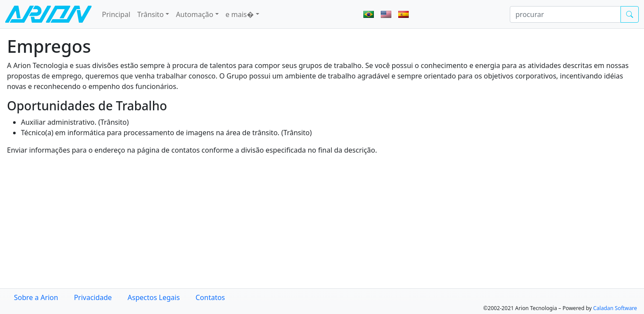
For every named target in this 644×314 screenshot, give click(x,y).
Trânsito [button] (151, 14)
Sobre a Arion (36, 297)
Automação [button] (195, 14)
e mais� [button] (240, 14)
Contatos (210, 297)
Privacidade (93, 297)
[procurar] (565, 14)
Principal (116, 14)
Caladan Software (615, 308)
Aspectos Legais (154, 297)
